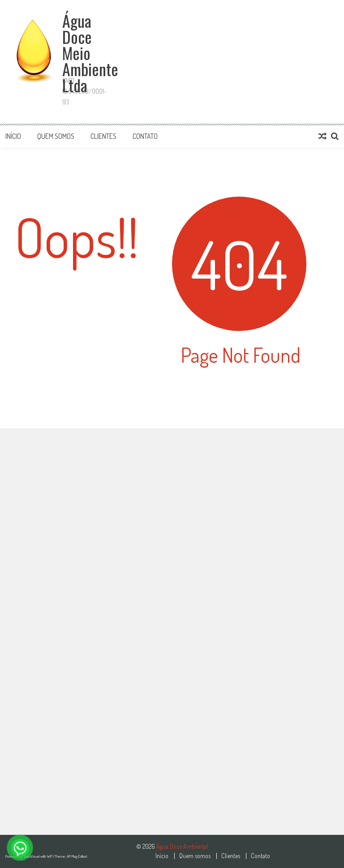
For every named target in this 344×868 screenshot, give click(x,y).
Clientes (103, 136)
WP (50, 856)
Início (13, 136)
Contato (145, 136)
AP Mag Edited (77, 856)
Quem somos (56, 136)
